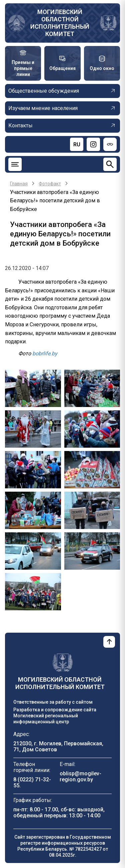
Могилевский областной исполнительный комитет (60, 23)
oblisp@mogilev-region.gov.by (80, 776)
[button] (33, 388)
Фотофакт (50, 184)
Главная (19, 184)
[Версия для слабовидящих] (110, 144)
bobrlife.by (45, 353)
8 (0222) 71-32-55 (32, 782)
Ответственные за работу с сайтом (53, 702)
